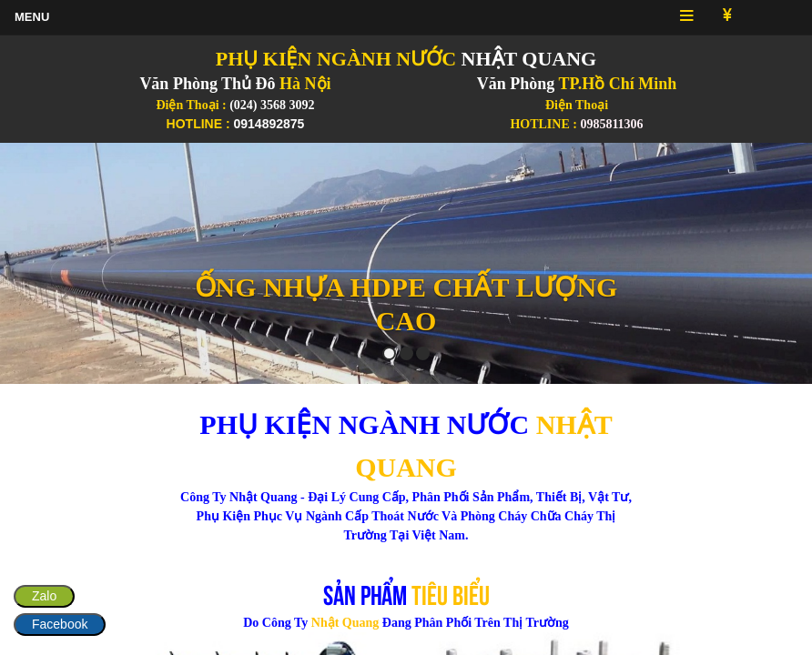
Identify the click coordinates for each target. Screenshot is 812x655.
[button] (61, 263)
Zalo (44, 596)
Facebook (60, 624)
